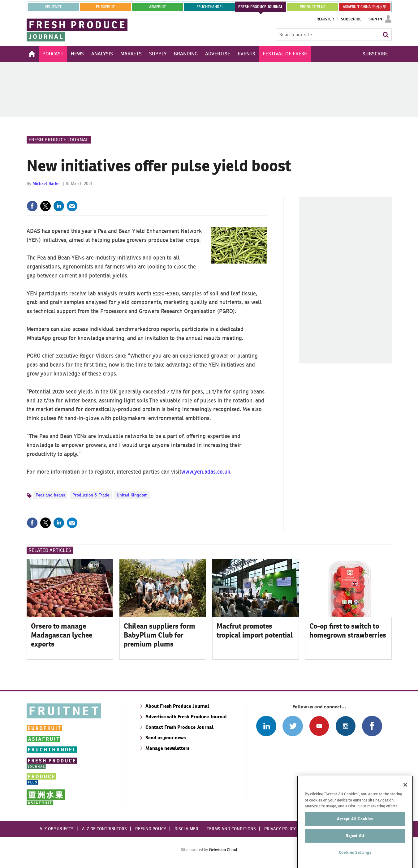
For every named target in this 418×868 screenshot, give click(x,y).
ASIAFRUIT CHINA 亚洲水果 (365, 7)
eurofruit (105, 7)
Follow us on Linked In (266, 726)
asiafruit (157, 7)
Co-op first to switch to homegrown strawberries (348, 631)
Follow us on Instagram (345, 726)
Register (325, 19)
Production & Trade (91, 495)
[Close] (405, 819)
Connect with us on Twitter (293, 726)
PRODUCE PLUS (312, 7)
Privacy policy (280, 829)
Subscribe (351, 19)
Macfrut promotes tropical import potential (255, 631)
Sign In (375, 19)
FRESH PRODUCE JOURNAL (261, 7)
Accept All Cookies (355, 853)
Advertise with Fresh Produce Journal (186, 717)
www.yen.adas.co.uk (206, 472)
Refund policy (151, 829)
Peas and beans (50, 495)
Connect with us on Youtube (319, 726)
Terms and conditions (231, 829)
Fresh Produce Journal (59, 140)
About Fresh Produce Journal (177, 706)
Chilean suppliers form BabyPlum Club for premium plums (159, 635)
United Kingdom (132, 495)
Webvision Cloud (223, 850)
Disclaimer (186, 829)
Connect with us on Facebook (372, 726)
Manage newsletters (167, 748)
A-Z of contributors (104, 829)
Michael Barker (47, 183)
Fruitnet (53, 7)
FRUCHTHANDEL (210, 7)
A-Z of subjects (57, 829)
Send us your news (166, 738)
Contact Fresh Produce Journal (179, 727)
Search (386, 35)
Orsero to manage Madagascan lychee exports (62, 635)
